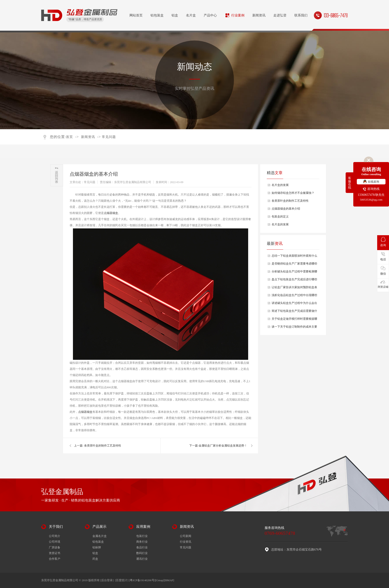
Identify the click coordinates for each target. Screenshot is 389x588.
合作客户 (55, 559)
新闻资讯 (259, 15)
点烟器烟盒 (111, 213)
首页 (69, 137)
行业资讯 (186, 542)
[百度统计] (122, 580)
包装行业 (142, 536)
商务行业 (142, 542)
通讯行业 (142, 559)
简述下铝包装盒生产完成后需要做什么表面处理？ (294, 312)
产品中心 (210, 15)
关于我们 (56, 527)
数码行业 (142, 553)
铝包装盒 (157, 15)
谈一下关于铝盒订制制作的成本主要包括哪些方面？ (294, 328)
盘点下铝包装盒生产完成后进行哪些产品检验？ (294, 281)
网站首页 (136, 15)
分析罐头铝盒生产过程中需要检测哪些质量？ (294, 273)
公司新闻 (186, 536)
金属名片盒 (100, 536)
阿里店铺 (383, 284)
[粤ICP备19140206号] (142, 580)
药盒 (95, 559)
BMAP (169, 580)
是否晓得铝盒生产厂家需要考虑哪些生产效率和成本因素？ (294, 265)
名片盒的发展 (280, 185)
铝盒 (175, 15)
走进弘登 (280, 15)
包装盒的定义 (280, 216)
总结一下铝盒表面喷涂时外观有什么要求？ (294, 257)
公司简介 (55, 536)
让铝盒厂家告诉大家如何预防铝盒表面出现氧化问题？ (294, 288)
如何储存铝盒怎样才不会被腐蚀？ (293, 193)
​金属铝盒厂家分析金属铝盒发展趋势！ (223, 446)
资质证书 (55, 553)
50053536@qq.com (371, 200)
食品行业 (142, 547)
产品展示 (99, 527)
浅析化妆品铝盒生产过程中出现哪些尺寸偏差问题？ (294, 296)
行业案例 (238, 15)
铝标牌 (97, 547)
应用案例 (143, 527)
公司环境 (55, 542)
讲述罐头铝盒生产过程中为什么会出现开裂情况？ (294, 304)
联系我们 (301, 15)
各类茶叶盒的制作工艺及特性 (103, 446)
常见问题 (109, 137)
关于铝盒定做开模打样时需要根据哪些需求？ (294, 320)
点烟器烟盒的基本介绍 (286, 209)
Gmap (160, 580)
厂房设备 (55, 547)
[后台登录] (107, 580)
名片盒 (191, 15)
